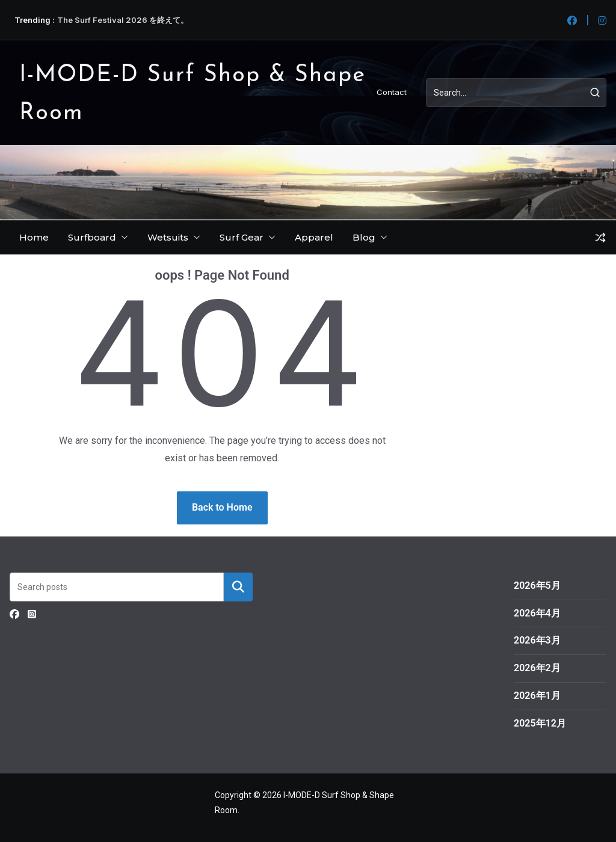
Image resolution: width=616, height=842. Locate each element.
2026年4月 (537, 613)
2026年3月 (537, 640)
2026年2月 (537, 668)
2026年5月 (537, 585)
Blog (364, 237)
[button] (122, 238)
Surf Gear (242, 237)
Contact (392, 92)
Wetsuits (168, 237)
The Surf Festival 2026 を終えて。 (123, 20)
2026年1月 (537, 696)
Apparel (314, 237)
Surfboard (92, 237)
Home (34, 237)
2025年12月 (540, 723)
